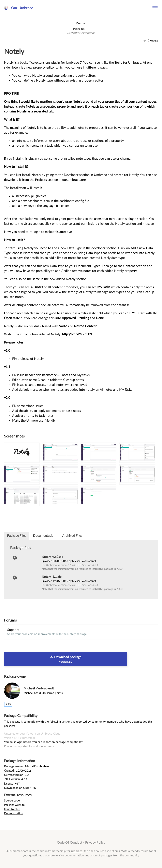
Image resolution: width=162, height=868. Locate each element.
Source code (12, 801)
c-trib (8, 704)
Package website (14, 805)
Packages (79, 29)
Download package (66, 659)
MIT (17, 784)
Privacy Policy (95, 843)
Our (78, 23)
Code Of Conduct (70, 843)
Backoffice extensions (81, 33)
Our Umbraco (22, 8)
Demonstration (14, 813)
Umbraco (77, 851)
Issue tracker (12, 809)
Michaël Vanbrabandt (39, 688)
